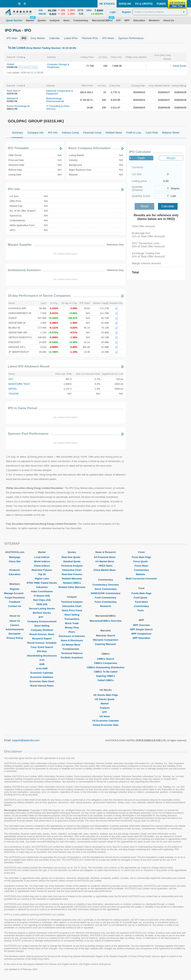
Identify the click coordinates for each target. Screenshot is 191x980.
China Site (15, 561)
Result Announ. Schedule (42, 643)
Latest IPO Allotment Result (29, 366)
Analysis (105, 708)
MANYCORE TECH (19, 384)
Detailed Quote (72, 561)
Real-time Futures (42, 570)
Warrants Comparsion (105, 640)
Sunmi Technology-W (18, 106)
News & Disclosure (72, 640)
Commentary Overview (106, 585)
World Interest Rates (42, 686)
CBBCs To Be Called (106, 672)
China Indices (42, 566)
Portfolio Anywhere (72, 658)
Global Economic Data (106, 725)
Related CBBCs (72, 583)
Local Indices (42, 557)
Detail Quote (180, 66)
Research (106, 606)
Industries (42, 587)
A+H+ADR (42, 669)
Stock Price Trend (72, 610)
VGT (11, 379)
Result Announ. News (42, 634)
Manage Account (15, 593)
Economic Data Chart (42, 681)
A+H (42, 660)
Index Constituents (42, 591)
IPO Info (14, 189)
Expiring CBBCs (106, 676)
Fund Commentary (106, 598)
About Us (15, 621)
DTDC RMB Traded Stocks (42, 583)
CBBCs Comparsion (106, 663)
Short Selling (42, 626)
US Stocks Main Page (106, 695)
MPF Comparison (141, 634)
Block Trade (72, 623)
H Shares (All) (42, 596)
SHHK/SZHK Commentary (106, 593)
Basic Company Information (90, 148)
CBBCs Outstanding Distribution (106, 667)
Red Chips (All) (42, 600)
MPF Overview (141, 625)
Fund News (141, 602)
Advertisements (15, 629)
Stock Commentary (106, 589)
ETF (42, 617)
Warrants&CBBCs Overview (105, 621)
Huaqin (11, 64)
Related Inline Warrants (72, 587)
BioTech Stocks (42, 613)
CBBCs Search (106, 659)
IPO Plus (42, 651)
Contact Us (15, 606)
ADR (42, 664)
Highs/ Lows (42, 579)
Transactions (72, 619)
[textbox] (160, 12)
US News (106, 716)
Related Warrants (72, 579)
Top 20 (42, 574)
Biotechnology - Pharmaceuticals (55, 100)
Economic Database (42, 677)
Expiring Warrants (105, 644)
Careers (15, 625)
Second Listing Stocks (42, 609)
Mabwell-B (12, 98)
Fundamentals (72, 649)
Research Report (42, 639)
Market (106, 704)
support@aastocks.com (26, 740)
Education (15, 574)
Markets (141, 574)
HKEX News (106, 566)
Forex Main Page (141, 557)
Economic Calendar (42, 673)
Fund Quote (141, 598)
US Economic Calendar (106, 721)
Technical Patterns (72, 653)
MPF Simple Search (141, 629)
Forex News (141, 566)
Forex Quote (141, 561)
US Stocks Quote (105, 699)
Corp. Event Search (42, 647)
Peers (72, 632)
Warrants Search (106, 636)
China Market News (105, 570)
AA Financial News (106, 557)
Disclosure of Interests (72, 636)
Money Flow (72, 628)
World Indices (42, 561)
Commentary (141, 570)
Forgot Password (15, 598)
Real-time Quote (72, 557)
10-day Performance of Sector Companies (39, 296)
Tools (141, 610)
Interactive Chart (72, 570)
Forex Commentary (106, 602)
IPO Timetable (18, 148)
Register (15, 589)
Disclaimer (15, 634)
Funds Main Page (141, 593)
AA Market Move (72, 645)
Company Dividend (42, 630)
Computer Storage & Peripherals (58, 66)
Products (15, 570)
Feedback (15, 602)
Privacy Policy (15, 638)
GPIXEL (13, 389)
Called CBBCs (105, 680)
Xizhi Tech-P (13, 91)
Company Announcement (42, 621)
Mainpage (15, 557)
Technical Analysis (72, 566)
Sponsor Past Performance (28, 434)
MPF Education (141, 638)
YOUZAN (13, 394)
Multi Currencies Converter (141, 579)
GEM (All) (42, 604)
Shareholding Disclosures (42, 656)
